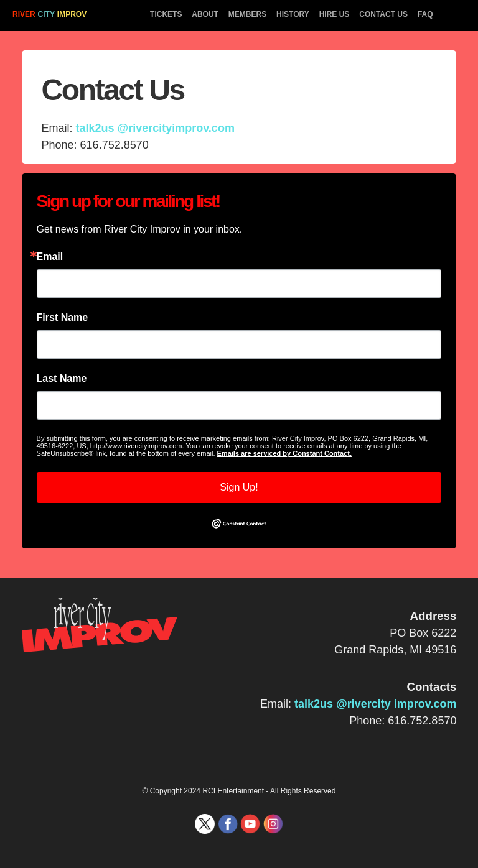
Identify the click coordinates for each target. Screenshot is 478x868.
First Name (63, 318)
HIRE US (335, 14)
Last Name (62, 379)
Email (50, 257)
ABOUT (205, 14)
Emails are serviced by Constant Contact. (284, 453)
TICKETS (166, 14)
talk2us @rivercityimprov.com (155, 128)
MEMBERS (247, 14)
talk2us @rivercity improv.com (375, 704)
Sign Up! (239, 487)
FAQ (425, 14)
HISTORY (293, 14)
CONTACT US (383, 14)
